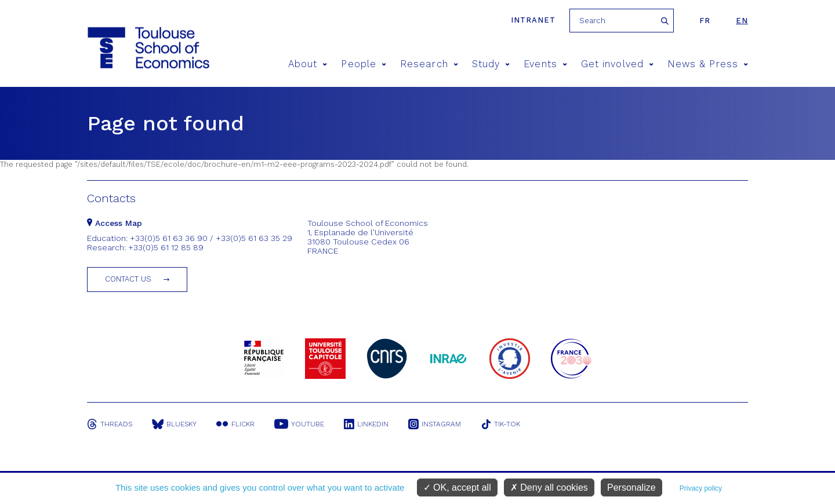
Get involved (617, 64)
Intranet (533, 20)
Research (429, 64)
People (364, 64)
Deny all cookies (549, 487)
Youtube (299, 424)
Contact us (128, 279)
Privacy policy (701, 488)
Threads (110, 424)
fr (705, 21)
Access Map (115, 223)
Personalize (631, 487)
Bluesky (174, 424)
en (742, 21)
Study (491, 64)
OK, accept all (457, 487)
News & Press (708, 64)
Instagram (435, 424)
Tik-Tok (500, 424)
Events (545, 64)
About (308, 64)
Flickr (235, 424)
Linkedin (366, 424)
